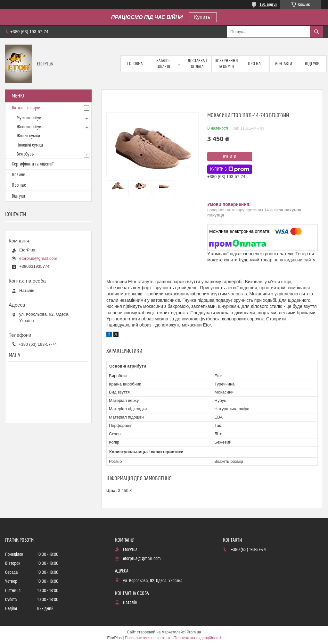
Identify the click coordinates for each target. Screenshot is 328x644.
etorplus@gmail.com (38, 258)
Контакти (284, 64)
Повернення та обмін (226, 64)
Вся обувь (25, 154)
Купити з (230, 169)
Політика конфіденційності (197, 638)
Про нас (255, 64)
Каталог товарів (163, 64)
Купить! (203, 17)
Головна (135, 64)
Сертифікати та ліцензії (33, 164)
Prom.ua (194, 632)
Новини (19, 175)
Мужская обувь (30, 118)
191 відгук (268, 4)
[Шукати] (316, 32)
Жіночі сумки (28, 136)
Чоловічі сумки (30, 145)
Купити (230, 157)
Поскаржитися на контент (148, 638)
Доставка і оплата (197, 64)
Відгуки (312, 64)
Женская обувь (30, 127)
